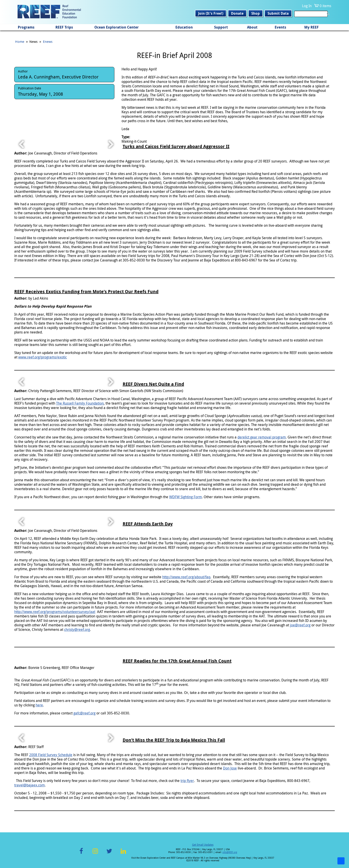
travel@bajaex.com (29, 785)
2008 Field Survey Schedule (51, 755)
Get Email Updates (203, 845)
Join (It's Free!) (211, 13)
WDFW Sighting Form (186, 497)
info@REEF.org (230, 852)
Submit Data (278, 13)
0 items (325, 6)
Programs (26, 27)
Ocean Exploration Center (117, 27)
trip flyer (187, 781)
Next (111, 144)
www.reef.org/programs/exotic (43, 357)
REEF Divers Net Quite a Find (153, 384)
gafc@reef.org (84, 713)
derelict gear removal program (262, 437)
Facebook (81, 854)
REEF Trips (64, 27)
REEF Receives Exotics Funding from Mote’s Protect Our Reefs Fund (86, 291)
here (39, 705)
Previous (21, 144)
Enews (48, 41)
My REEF (311, 27)
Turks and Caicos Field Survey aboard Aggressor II (176, 146)
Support (221, 27)
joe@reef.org (300, 625)
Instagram (95, 854)
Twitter (109, 854)
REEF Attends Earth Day (148, 524)
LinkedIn (123, 854)
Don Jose (230, 768)
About (252, 27)
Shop (256, 13)
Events (280, 27)
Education (184, 27)
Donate (237, 13)
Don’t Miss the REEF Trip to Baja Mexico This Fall (174, 740)
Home (20, 41)
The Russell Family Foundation (80, 403)
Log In (307, 6)
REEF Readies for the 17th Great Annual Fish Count (177, 661)
